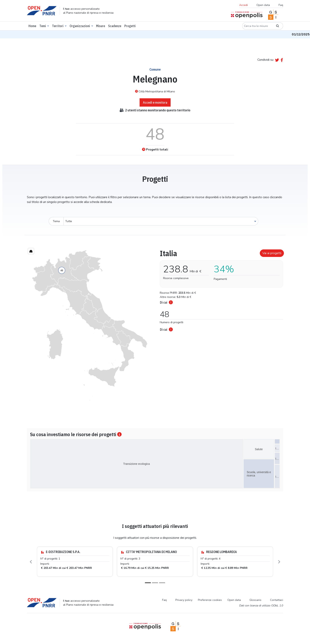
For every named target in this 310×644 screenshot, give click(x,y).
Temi (43, 26)
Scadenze (115, 26)
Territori (58, 26)
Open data (263, 5)
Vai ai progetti (272, 253)
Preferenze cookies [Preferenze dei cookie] (210, 600)
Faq (281, 5)
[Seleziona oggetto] (161, 221)
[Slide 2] (155, 583)
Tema (56, 221)
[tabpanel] (220, 289)
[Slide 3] (162, 583)
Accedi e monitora (155, 102)
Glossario (255, 600)
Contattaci (277, 600)
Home (32, 26)
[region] (90, 325)
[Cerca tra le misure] (257, 26)
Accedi (243, 5)
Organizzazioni (80, 26)
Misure (101, 26)
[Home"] (31, 251)
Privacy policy (184, 600)
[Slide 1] (148, 583)
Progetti (130, 26)
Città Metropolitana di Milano (155, 91)
